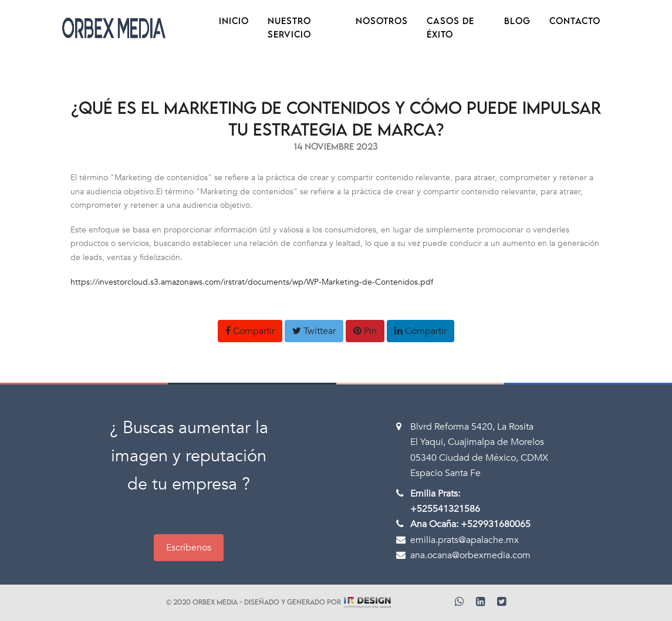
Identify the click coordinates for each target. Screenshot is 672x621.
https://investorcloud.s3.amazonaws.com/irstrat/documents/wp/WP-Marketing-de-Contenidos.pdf (252, 282)
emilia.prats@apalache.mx (465, 540)
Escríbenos (189, 548)
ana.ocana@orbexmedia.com (470, 555)
